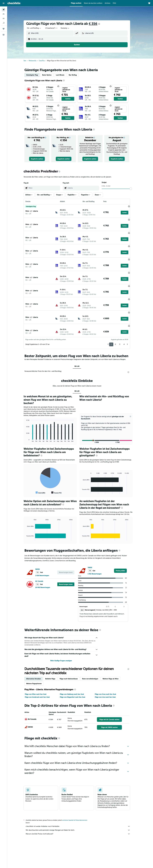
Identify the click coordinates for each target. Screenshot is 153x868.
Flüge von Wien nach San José (39, 670)
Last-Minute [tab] (63, 75)
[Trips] (4, 29)
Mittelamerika (36, 61)
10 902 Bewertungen (46, 563)
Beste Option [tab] (50, 75)
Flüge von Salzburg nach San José (75, 670)
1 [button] (114, 320)
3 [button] (123, 320)
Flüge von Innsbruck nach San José (40, 673)
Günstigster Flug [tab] (35, 75)
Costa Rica (45, 61)
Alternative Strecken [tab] (37, 654)
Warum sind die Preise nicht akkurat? (81, 809)
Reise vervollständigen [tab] (93, 654)
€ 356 (96, 24)
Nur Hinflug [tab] (76, 75)
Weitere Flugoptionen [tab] (37, 659)
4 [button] (127, 320)
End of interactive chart (29, 416)
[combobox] (37, 28)
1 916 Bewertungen (45, 551)
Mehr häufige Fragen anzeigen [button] (64, 636)
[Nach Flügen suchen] (4, 10)
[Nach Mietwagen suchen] (4, 18)
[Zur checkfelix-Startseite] (14, 3)
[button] (4, 3)
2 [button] (119, 320)
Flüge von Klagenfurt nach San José (76, 673)
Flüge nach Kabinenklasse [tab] (72, 654)
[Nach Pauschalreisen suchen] (4, 23)
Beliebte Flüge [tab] (53, 654)
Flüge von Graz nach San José (109, 670)
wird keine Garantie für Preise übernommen (78, 796)
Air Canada (42, 557)
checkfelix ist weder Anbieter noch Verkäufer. (81, 802)
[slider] (134, 189)
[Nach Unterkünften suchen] (4, 14)
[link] (40, 159)
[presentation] (102, 24)
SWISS (41, 545)
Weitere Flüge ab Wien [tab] (114, 654)
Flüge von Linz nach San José (108, 673)
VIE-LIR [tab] (80, 342)
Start (28, 61)
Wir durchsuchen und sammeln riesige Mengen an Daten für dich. (81, 806)
